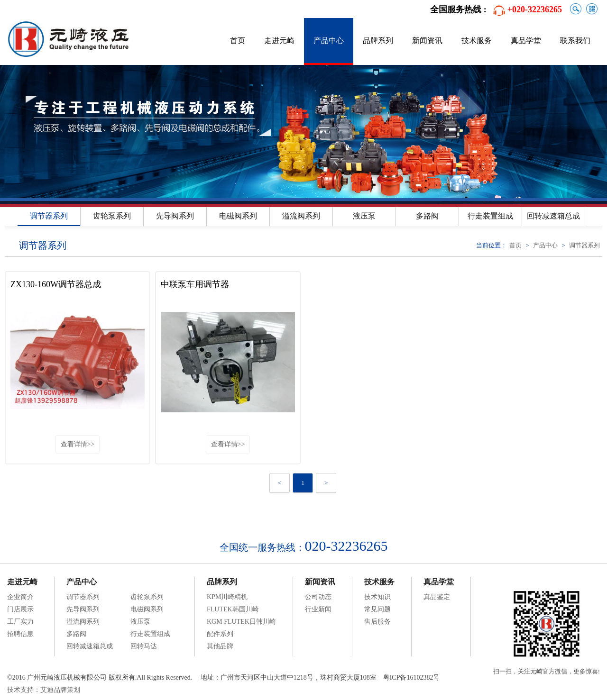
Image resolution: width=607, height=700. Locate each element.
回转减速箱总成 (553, 216)
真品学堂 (526, 41)
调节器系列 (49, 216)
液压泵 (364, 216)
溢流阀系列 (301, 216)
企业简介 (20, 597)
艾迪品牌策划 (60, 690)
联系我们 (575, 41)
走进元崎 (279, 41)
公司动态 (318, 597)
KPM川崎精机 (227, 597)
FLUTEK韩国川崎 (233, 609)
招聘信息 (20, 634)
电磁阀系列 (238, 216)
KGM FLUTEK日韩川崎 (241, 622)
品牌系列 (378, 41)
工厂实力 (20, 622)
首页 (238, 41)
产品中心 (329, 41)
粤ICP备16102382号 (412, 677)
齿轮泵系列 (112, 216)
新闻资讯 (427, 41)
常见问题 (377, 609)
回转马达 (144, 646)
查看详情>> (78, 444)
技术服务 (477, 41)
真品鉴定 (437, 597)
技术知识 (377, 597)
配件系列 (220, 634)
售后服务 (377, 622)
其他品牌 (220, 646)
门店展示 (20, 609)
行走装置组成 (490, 216)
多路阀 (427, 216)
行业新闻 (318, 609)
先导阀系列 (175, 216)
